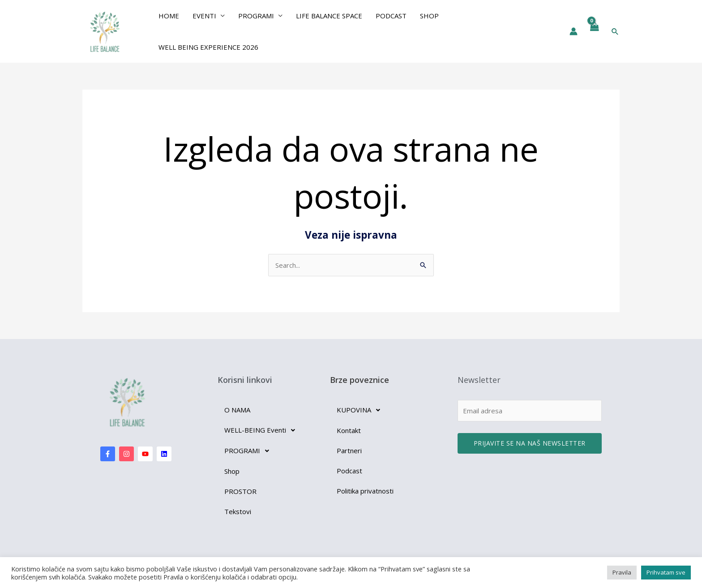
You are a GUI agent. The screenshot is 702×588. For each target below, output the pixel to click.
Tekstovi (238, 511)
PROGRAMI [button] (256, 16)
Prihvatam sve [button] (666, 572)
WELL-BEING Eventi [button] (262, 430)
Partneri (349, 451)
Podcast (391, 16)
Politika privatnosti (365, 491)
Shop (429, 16)
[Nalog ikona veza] (574, 31)
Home (169, 16)
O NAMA (237, 410)
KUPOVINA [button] (361, 410)
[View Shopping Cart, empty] (594, 31)
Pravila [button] (622, 572)
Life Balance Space (329, 16)
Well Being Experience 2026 (208, 47)
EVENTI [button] (204, 16)
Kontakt (349, 430)
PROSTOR (240, 491)
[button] (615, 31)
